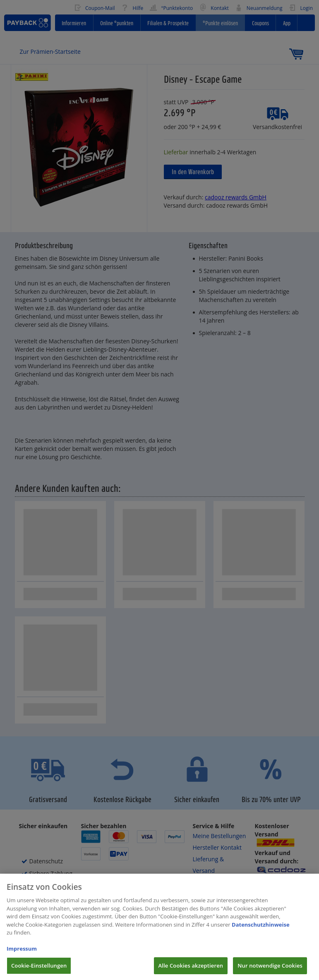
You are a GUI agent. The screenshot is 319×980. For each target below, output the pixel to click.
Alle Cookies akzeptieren (191, 971)
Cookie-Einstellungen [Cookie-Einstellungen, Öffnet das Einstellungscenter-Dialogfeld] (39, 971)
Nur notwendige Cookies (270, 971)
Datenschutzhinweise (261, 930)
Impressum (22, 954)
